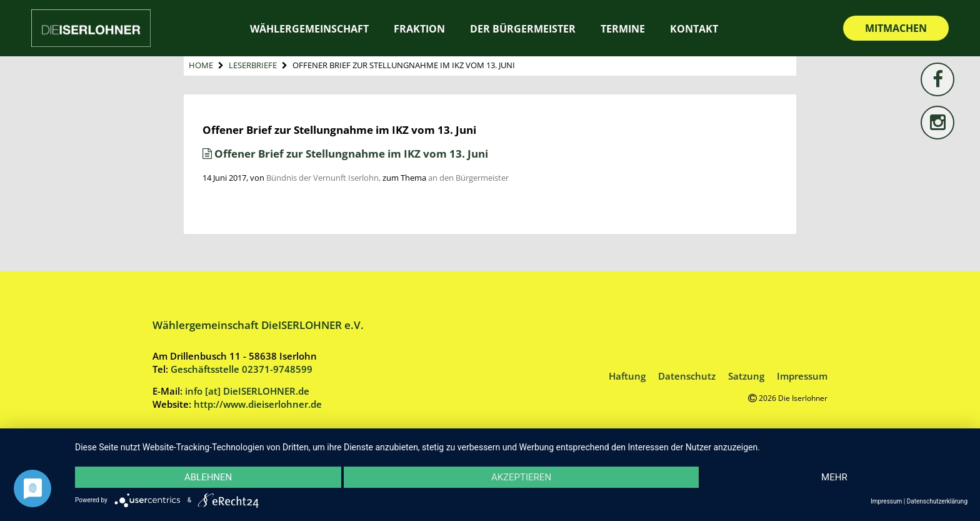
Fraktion (419, 29)
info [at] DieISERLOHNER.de (247, 391)
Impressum (802, 376)
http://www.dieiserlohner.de (258, 404)
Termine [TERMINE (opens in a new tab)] (623, 29)
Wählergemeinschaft (309, 29)
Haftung (627, 376)
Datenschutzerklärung (937, 501)
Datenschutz (687, 376)
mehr (834, 477)
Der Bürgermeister (523, 29)
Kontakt (694, 29)
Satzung (746, 376)
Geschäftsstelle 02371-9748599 (242, 369)
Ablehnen (208, 477)
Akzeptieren (521, 477)
